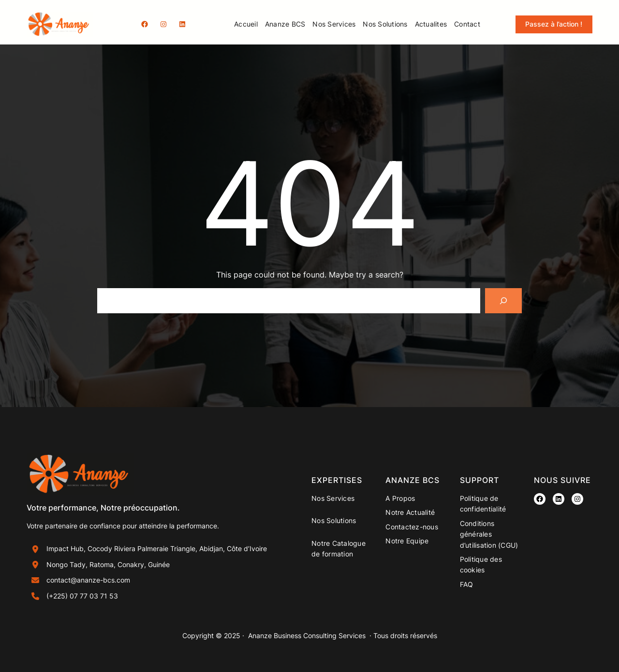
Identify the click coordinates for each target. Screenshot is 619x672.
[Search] (503, 301)
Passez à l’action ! (554, 24)
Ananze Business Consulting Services (307, 635)
